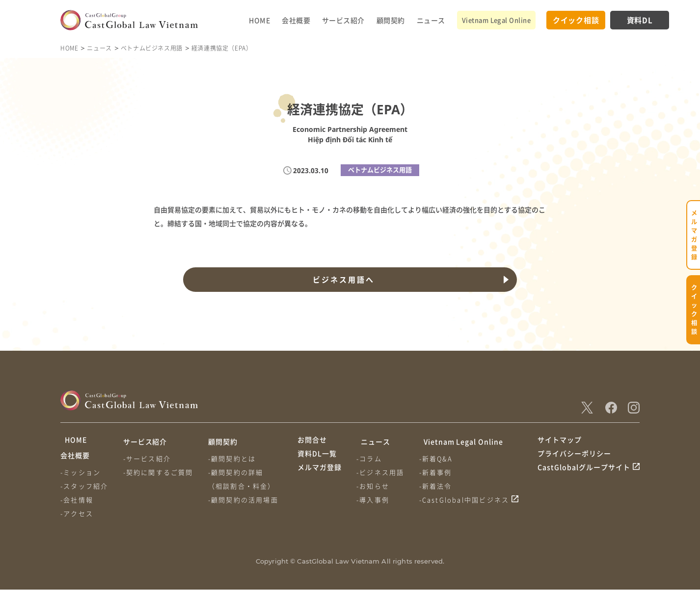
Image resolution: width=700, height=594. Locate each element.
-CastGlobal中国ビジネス (467, 500)
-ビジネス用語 (382, 472)
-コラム (371, 458)
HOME (259, 20)
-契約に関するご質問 (160, 472)
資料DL (640, 20)
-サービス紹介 (148, 458)
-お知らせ (374, 486)
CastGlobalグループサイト (584, 478)
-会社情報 (77, 504)
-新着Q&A (439, 458)
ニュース (431, 20)
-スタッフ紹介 (84, 490)
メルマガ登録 (320, 478)
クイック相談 (576, 20)
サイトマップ (560, 441)
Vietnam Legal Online (496, 20)
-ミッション (81, 477)
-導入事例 (374, 500)
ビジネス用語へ (342, 280)
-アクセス (77, 518)
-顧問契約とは (235, 458)
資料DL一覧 (317, 460)
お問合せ (312, 441)
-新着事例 (439, 472)
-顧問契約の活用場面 (246, 500)
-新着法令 (439, 486)
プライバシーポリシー (574, 460)
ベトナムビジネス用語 (152, 48)
